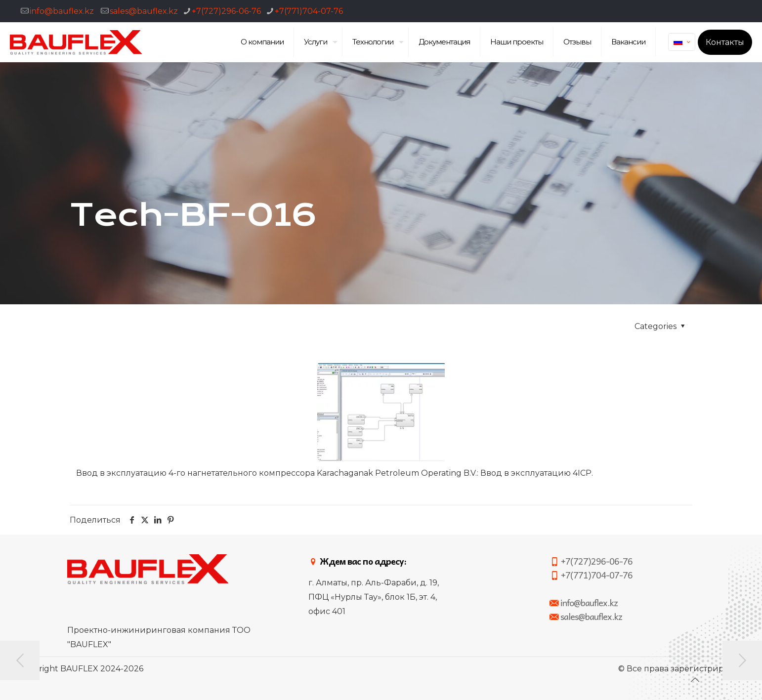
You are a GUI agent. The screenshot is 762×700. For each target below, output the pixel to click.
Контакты (725, 42)
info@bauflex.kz (62, 11)
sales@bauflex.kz (144, 11)
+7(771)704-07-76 (591, 575)
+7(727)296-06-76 (591, 561)
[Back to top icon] (695, 680)
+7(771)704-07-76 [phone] (309, 11)
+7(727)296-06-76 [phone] (226, 11)
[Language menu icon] (682, 42)
